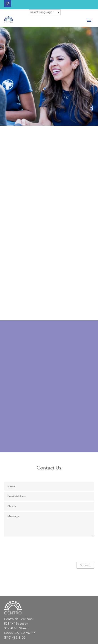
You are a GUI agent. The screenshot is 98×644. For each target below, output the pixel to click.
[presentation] (38, 547)
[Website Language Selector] (45, 12)
